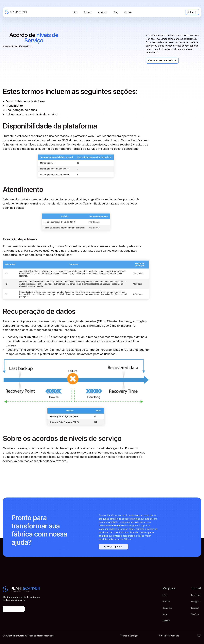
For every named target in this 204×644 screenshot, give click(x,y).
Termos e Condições (130, 636)
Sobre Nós (102, 12)
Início (75, 12)
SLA (199, 636)
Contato (128, 12)
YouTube (195, 614)
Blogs (165, 614)
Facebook (196, 595)
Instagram (196, 602)
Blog (116, 12)
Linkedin (195, 608)
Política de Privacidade (169, 636)
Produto (87, 12)
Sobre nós (167, 608)
